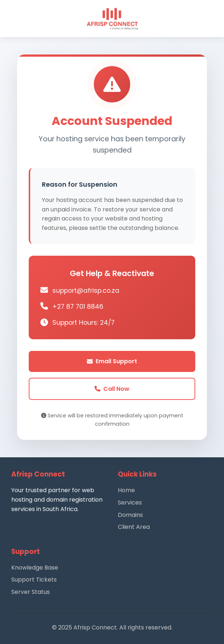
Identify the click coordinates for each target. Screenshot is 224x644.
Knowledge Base (35, 568)
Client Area (134, 527)
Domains (130, 515)
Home (126, 490)
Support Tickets (34, 580)
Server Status (31, 592)
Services (130, 503)
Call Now (112, 389)
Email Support (112, 361)
